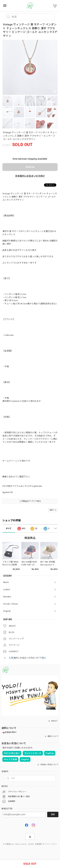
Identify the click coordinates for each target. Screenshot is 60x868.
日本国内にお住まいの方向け (30, 176)
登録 (53, 814)
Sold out (30, 167)
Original (7, 611)
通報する (53, 510)
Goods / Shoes (11, 604)
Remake (7, 597)
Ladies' (7, 589)
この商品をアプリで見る (30, 501)
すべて (9, 529)
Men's (6, 582)
